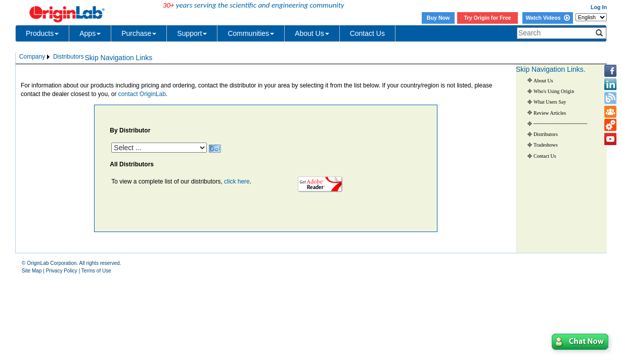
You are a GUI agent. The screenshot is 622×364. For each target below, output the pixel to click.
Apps (90, 33)
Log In (599, 7)
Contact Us (367, 33)
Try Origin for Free (488, 18)
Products (42, 33)
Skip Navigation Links (118, 58)
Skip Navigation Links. (551, 69)
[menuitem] (35, 57)
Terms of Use (96, 271)
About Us (312, 33)
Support (192, 33)
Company (32, 57)
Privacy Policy (62, 271)
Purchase (139, 33)
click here (237, 181)
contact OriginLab (142, 94)
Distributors (69, 57)
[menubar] (51, 57)
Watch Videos (547, 18)
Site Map (32, 271)
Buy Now (438, 18)
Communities (251, 33)
